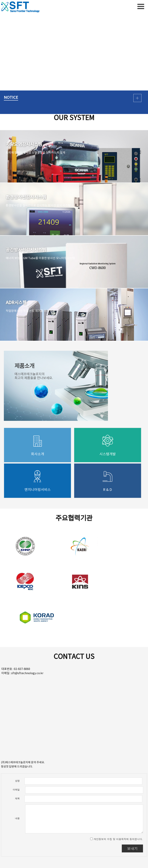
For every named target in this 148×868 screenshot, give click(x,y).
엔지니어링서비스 (38, 490)
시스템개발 (108, 454)
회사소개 (38, 454)
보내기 (132, 848)
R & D (108, 490)
